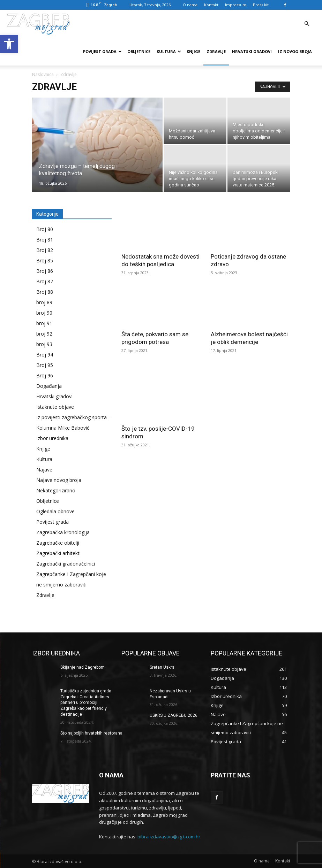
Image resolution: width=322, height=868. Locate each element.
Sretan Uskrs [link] (162, 667)
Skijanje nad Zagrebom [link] (83, 667)
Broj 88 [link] (45, 292)
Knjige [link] (193, 51)
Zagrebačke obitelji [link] (58, 543)
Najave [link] (44, 470)
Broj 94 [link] (45, 355)
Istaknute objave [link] (55, 407)
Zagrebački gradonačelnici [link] (66, 564)
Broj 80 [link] (45, 229)
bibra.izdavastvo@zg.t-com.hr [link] (169, 837)
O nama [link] (190, 5)
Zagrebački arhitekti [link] (58, 553)
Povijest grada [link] (102, 51)
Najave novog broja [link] (59, 480)
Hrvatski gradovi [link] (252, 51)
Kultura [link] (169, 51)
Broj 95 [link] (45, 365)
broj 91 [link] (44, 323)
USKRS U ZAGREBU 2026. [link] (174, 715)
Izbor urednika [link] (52, 438)
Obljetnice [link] (139, 51)
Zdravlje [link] (216, 51)
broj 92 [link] (44, 334)
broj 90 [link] (44, 313)
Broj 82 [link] (45, 250)
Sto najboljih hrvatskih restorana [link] (91, 733)
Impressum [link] (236, 5)
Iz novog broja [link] (295, 51)
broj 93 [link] (44, 344)
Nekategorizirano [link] (56, 490)
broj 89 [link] (44, 302)
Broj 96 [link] (45, 375)
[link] (9, 44)
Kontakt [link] (211, 5)
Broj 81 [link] (45, 240)
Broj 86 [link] (45, 271)
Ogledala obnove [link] (55, 511)
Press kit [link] (261, 5)
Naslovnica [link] (43, 74)
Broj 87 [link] (45, 281)
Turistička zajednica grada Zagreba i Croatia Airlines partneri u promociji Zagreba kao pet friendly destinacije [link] (86, 703)
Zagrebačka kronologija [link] (63, 532)
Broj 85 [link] (45, 260)
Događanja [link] (49, 386)
